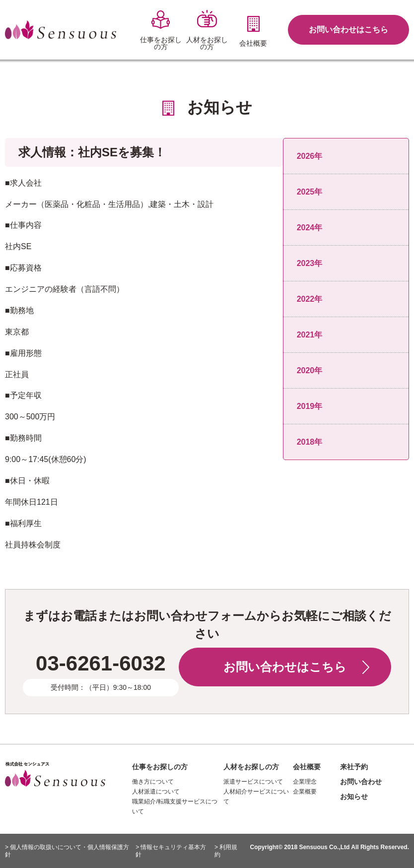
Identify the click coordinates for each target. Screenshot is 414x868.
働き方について (153, 782)
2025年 (310, 192)
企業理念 (305, 782)
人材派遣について (156, 792)
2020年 (310, 370)
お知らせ (354, 797)
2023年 (310, 263)
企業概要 (305, 792)
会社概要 (307, 767)
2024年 (310, 228)
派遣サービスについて (253, 782)
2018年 (310, 442)
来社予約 (354, 767)
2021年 (310, 335)
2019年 (310, 406)
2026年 (310, 156)
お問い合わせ (361, 782)
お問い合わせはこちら (348, 30)
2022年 (310, 299)
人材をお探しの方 (251, 767)
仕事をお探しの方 (160, 767)
